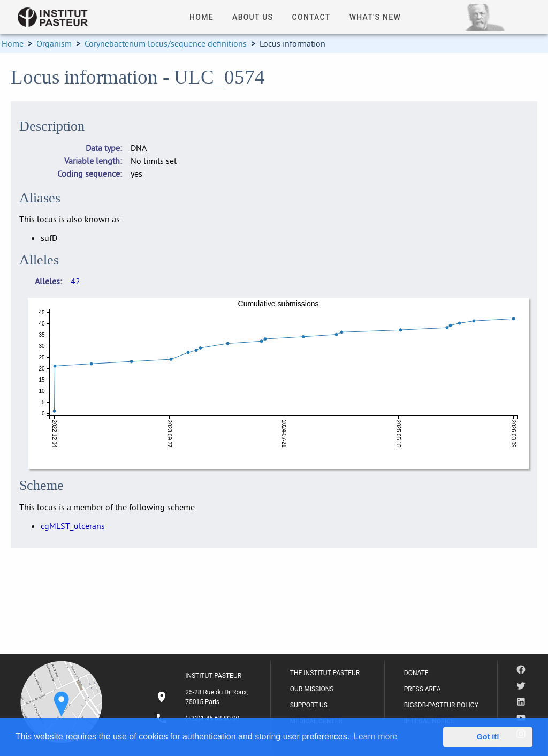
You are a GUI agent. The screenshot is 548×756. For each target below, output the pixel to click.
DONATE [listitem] (416, 673)
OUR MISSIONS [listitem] (312, 689)
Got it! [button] (488, 737)
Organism (54, 43)
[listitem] (203, 697)
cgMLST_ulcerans (73, 526)
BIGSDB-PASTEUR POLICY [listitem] (441, 705)
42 (75, 281)
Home (13, 43)
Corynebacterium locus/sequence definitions (166, 43)
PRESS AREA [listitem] (423, 689)
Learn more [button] (376, 736)
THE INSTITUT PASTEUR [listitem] (325, 673)
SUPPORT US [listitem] (309, 705)
